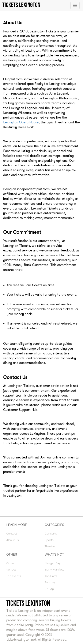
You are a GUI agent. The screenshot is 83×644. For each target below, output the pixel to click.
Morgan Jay (53, 563)
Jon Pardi (51, 576)
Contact (12, 533)
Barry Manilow (54, 569)
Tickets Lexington (28, 603)
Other (10, 563)
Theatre (50, 546)
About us (12, 540)
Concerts (51, 533)
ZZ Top (49, 589)
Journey (50, 582)
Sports (49, 540)
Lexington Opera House (21, 122)
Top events (14, 576)
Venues (11, 569)
